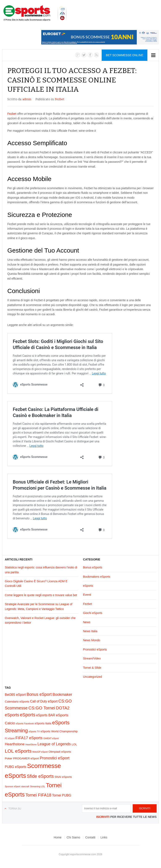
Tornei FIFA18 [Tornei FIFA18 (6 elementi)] (38, 795)
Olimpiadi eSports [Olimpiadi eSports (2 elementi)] (60, 752)
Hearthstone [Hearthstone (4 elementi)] (15, 744)
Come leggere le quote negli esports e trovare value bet (41, 595)
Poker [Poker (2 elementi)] (9, 758)
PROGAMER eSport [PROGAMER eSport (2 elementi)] (26, 758)
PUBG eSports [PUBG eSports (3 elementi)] (16, 767)
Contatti (90, 837)
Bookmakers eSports (97, 577)
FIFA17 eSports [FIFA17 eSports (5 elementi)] (29, 738)
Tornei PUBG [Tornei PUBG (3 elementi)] (62, 795)
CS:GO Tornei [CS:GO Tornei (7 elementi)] (42, 708)
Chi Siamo (73, 837)
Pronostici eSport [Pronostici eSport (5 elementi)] (55, 758)
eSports (88, 586)
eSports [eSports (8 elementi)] (28, 715)
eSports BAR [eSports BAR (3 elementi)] (46, 715)
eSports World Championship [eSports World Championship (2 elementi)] (59, 731)
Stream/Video (92, 658)
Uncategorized (92, 677)
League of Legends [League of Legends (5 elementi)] (54, 744)
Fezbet (60, 99)
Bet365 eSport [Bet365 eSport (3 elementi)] (15, 695)
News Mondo (92, 640)
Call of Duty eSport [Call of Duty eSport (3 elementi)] (44, 701)
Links (104, 837)
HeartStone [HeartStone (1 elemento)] (31, 744)
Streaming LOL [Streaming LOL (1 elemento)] (38, 786)
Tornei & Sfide (92, 668)
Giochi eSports (93, 613)
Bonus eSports (93, 567)
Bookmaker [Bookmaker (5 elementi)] (62, 694)
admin (27, 99)
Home (58, 837)
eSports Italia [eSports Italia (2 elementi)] (43, 723)
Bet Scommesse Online (125, 55)
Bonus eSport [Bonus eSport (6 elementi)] (39, 694)
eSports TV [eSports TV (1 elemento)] (34, 731)
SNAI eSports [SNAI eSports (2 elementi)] (63, 777)
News (87, 622)
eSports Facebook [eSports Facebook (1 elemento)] (25, 723)
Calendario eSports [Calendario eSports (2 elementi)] (17, 702)
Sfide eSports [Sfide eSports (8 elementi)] (40, 776)
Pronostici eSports (95, 649)
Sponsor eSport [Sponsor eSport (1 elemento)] (13, 786)
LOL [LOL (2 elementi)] (74, 744)
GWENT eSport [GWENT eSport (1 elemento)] (51, 738)
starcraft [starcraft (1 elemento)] (25, 786)
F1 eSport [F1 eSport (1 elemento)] (10, 738)
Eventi (87, 595)
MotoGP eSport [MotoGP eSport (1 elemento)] (40, 752)
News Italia (90, 631)
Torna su (15, 809)
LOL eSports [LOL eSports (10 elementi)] (18, 751)
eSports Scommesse (35, 13)
